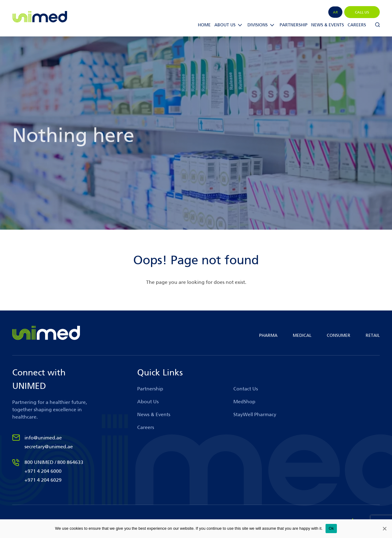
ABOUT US (225, 25)
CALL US (362, 12)
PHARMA (268, 335)
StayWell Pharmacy (255, 414)
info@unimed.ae (43, 438)
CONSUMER (339, 335)
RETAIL (373, 335)
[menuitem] (335, 12)
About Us (148, 402)
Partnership (294, 25)
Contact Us (246, 389)
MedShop (244, 402)
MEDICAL (302, 335)
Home (204, 25)
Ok (331, 528)
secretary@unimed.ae (49, 447)
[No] (384, 529)
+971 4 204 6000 (43, 471)
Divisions (258, 25)
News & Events (328, 25)
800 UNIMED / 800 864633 (54, 462)
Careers (357, 25)
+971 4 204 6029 (43, 480)
